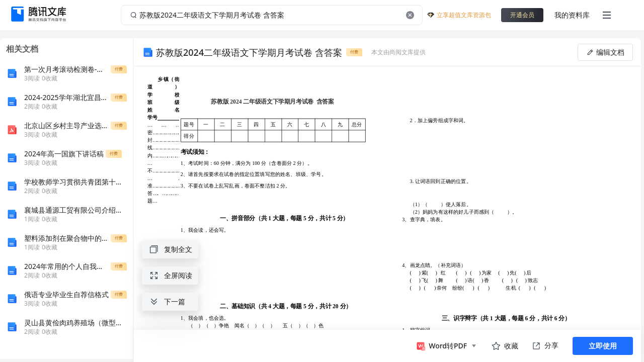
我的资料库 (572, 15)
